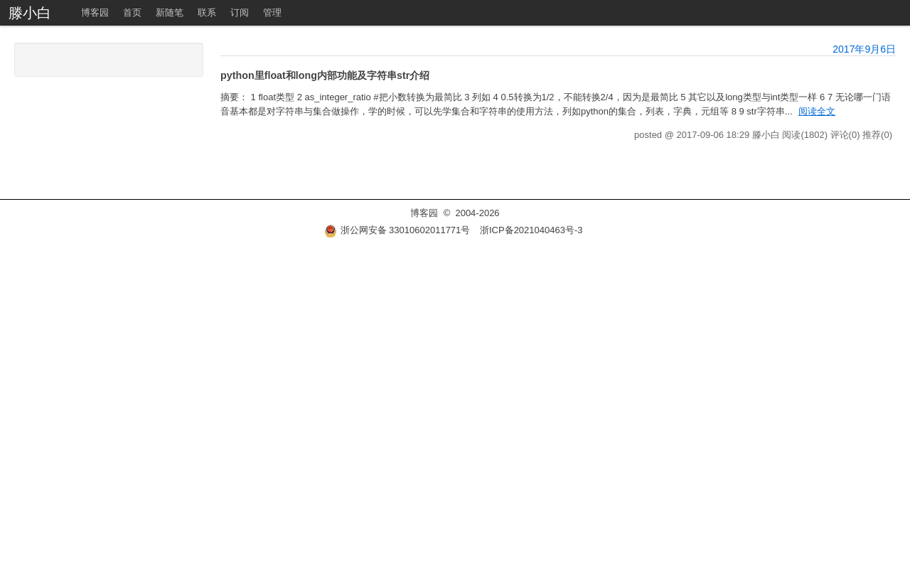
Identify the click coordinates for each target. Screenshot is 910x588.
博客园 (95, 12)
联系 (207, 12)
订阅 (240, 12)
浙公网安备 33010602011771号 (397, 230)
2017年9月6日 (864, 49)
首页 (132, 12)
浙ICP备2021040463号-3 (531, 230)
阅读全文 (817, 111)
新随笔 (170, 12)
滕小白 (30, 13)
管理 (272, 12)
